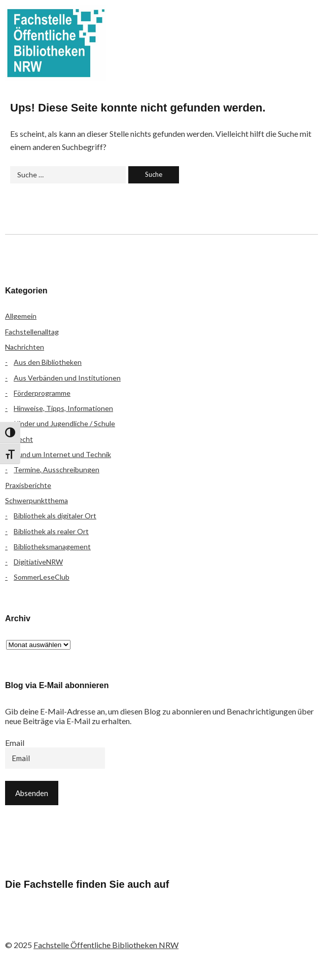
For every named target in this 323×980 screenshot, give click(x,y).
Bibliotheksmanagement (52, 546)
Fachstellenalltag (32, 332)
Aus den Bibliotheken (48, 362)
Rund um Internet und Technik (62, 454)
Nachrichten (25, 347)
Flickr (45, 924)
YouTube (98, 924)
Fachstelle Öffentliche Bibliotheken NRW (56, 43)
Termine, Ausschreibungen (57, 469)
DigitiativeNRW (38, 562)
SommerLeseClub (42, 577)
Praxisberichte (28, 485)
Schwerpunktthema (37, 500)
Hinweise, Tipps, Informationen (63, 408)
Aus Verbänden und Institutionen (67, 378)
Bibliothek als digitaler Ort (55, 516)
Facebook (18, 924)
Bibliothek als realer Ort (51, 531)
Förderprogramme (42, 393)
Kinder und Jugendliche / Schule (64, 423)
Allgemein (21, 316)
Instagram (71, 924)
